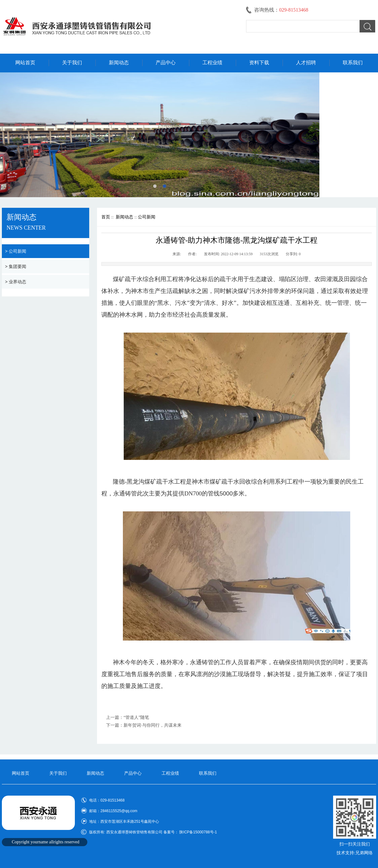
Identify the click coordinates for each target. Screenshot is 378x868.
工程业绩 (212, 63)
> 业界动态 (16, 282)
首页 (106, 217)
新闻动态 (119, 63)
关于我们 (72, 63)
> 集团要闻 (16, 266)
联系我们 (353, 63)
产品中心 (166, 63)
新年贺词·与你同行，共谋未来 (153, 725)
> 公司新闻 (16, 251)
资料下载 (259, 63)
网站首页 (25, 63)
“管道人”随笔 (136, 717)
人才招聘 (306, 63)
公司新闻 (147, 217)
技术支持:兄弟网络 (355, 853)
